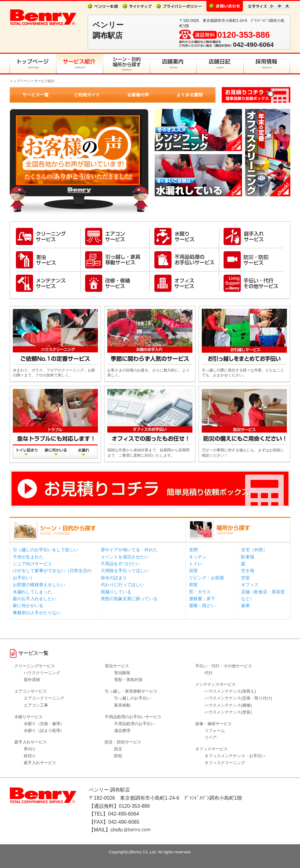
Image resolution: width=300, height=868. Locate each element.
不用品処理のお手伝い (134, 724)
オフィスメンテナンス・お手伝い (235, 756)
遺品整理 (122, 731)
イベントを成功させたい (125, 557)
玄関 (193, 550)
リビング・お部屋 (206, 578)
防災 (118, 749)
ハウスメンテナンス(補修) (228, 705)
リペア (211, 737)
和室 (193, 585)
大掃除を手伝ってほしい (125, 571)
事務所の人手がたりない (37, 613)
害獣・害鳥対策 (128, 680)
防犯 (118, 756)
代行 (209, 673)
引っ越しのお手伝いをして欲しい (46, 550)
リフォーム (215, 731)
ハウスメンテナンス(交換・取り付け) (238, 698)
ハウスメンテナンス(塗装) (228, 712)
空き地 (248, 571)
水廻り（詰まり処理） (44, 731)
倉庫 (245, 606)
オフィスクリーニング (225, 763)
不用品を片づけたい (120, 564)
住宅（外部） (254, 550)
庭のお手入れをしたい (35, 599)
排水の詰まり (114, 578)
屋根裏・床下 (202, 599)
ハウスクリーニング (42, 673)
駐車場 (248, 557)
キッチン (198, 557)
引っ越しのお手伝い (132, 698)
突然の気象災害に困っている (129, 599)
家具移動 (122, 705)
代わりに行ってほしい (123, 585)
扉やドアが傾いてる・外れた (129, 550)
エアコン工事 (36, 705)
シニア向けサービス (32, 564)
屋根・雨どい (202, 606)
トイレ (196, 564)
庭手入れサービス (40, 763)
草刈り (30, 749)
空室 (245, 578)
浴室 (193, 571)
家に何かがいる (28, 606)
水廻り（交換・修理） (44, 724)
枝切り (30, 756)
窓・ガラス (200, 592)
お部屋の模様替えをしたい (39, 585)
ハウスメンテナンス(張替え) (230, 691)
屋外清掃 (32, 680)
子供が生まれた (28, 557)
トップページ (20, 81)
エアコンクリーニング (44, 698)
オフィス (250, 585)
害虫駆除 (122, 673)
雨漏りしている (116, 592)
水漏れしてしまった (32, 592)
